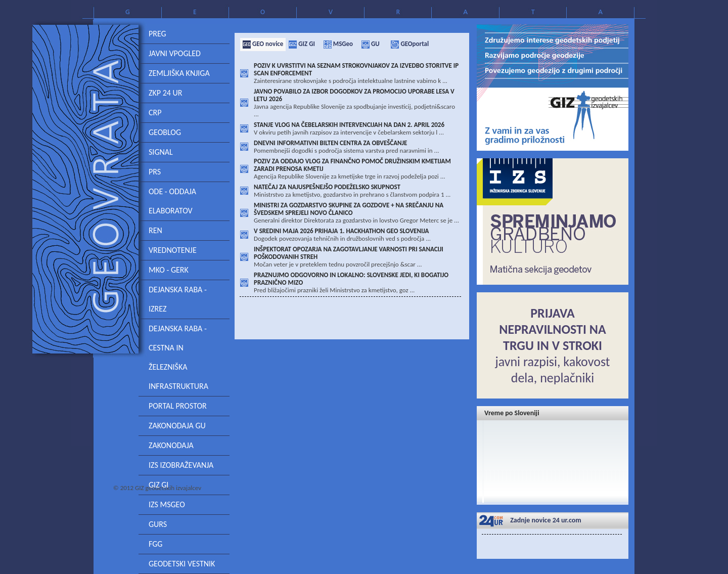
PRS (155, 172)
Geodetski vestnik (182, 564)
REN (155, 230)
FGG (155, 544)
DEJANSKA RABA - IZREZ (178, 299)
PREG (157, 34)
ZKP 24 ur (165, 93)
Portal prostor (178, 406)
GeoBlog (165, 132)
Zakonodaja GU (177, 426)
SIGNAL (161, 152)
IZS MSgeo (167, 504)
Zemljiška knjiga (179, 73)
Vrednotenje (173, 250)
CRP (155, 113)
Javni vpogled (175, 53)
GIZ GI (158, 485)
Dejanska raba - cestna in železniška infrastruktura (178, 357)
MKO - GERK (169, 270)
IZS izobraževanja (181, 465)
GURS (158, 524)
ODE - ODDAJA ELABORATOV (172, 201)
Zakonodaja (171, 445)
